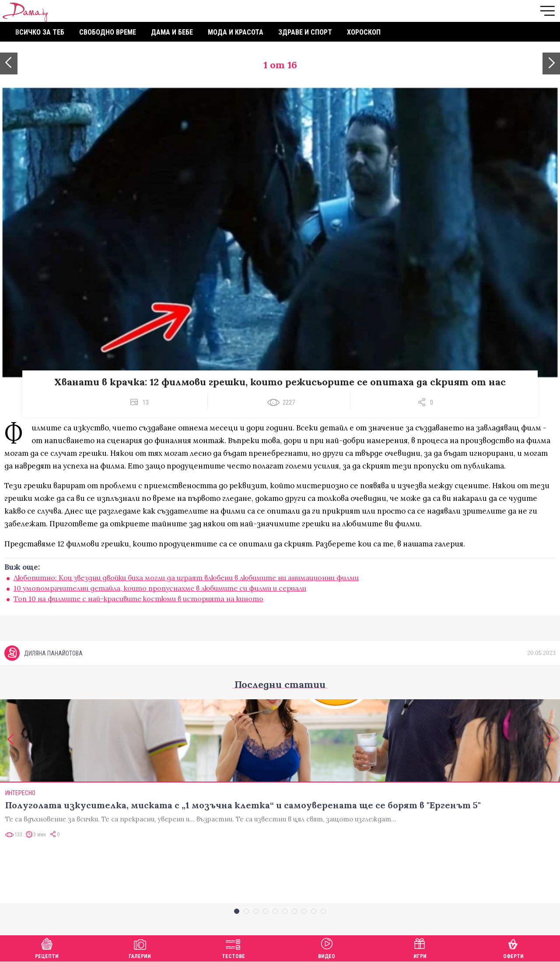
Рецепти (47, 947)
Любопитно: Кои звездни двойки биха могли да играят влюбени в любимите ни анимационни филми (186, 578)
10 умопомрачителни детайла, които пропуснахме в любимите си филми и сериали (160, 588)
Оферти (513, 947)
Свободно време (108, 32)
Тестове (233, 947)
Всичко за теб (40, 32)
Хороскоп (364, 32)
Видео (327, 947)
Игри (420, 947)
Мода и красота (236, 32)
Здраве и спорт (305, 32)
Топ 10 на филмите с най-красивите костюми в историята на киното (138, 599)
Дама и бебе (172, 32)
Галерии (140, 947)
